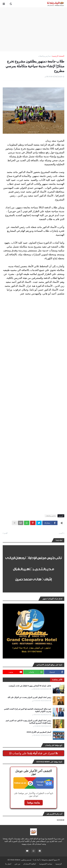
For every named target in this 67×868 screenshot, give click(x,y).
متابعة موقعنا (34, 803)
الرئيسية (59, 864)
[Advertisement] (32, 29)
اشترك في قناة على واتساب (33, 753)
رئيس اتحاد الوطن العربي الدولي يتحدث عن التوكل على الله (29, 697)
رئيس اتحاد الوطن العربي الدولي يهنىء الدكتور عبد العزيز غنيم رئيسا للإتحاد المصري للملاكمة (28, 722)
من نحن (17, 864)
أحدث (61, 533)
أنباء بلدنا (36, 860)
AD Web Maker (14, 860)
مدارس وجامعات (44, 56)
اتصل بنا (8, 864)
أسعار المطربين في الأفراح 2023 (39, 732)
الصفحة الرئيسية (58, 56)
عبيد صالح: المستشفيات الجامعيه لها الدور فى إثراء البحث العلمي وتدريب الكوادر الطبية (28, 710)
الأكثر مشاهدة (57, 680)
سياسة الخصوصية (46, 864)
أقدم (6, 533)
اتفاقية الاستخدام (30, 864)
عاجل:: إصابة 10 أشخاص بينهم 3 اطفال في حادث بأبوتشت (30, 686)
